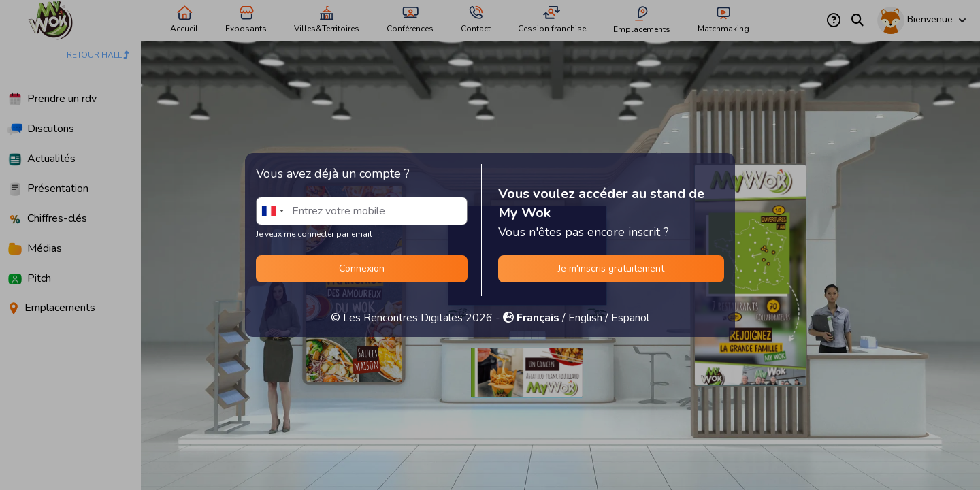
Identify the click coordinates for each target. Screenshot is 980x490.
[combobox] (272, 211)
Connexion (362, 268)
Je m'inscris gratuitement (611, 268)
